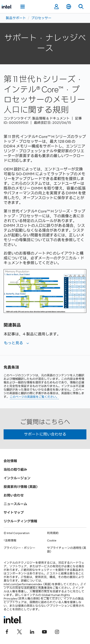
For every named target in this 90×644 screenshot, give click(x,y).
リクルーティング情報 (20, 521)
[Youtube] (44, 631)
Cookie (52, 540)
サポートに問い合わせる (45, 434)
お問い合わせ (14, 495)
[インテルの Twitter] (19, 631)
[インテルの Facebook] (7, 631)
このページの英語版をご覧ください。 (34, 397)
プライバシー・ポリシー (19, 548)
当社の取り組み (15, 469)
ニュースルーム (15, 504)
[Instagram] (57, 631)
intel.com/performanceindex (23, 584)
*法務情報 (10, 540)
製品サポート (16, 18)
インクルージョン (17, 478)
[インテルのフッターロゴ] (13, 620)
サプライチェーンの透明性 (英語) (67, 550)
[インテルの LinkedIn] (32, 631)
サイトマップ (14, 513)
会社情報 (10, 461)
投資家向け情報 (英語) (21, 487)
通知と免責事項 (40, 588)
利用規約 (53, 533)
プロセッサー (41, 18)
